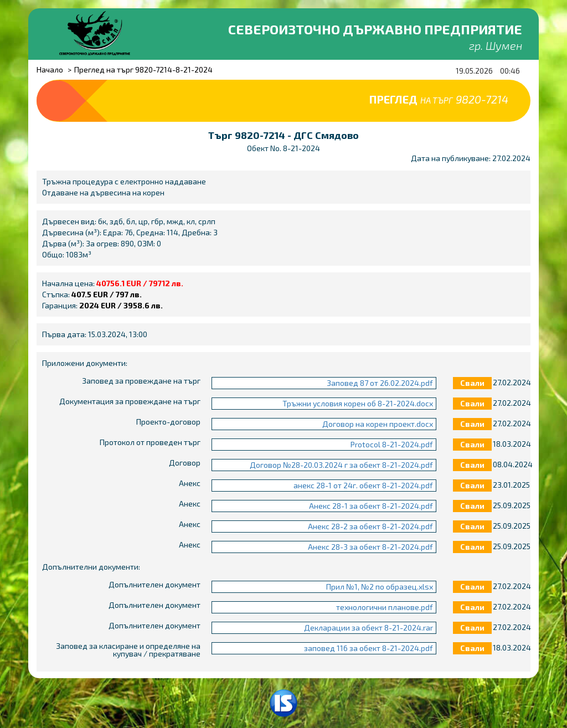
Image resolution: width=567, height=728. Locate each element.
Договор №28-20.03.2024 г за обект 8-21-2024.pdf (341, 465)
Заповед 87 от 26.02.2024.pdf (380, 383)
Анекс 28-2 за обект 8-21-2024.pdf (370, 526)
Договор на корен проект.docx (378, 424)
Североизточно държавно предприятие (375, 29)
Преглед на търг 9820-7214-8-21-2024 (143, 69)
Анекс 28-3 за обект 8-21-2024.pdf (370, 547)
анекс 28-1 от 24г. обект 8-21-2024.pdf (363, 485)
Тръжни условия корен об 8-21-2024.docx (358, 403)
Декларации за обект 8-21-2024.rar (368, 628)
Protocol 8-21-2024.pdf (392, 444)
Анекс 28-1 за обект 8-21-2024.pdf (371, 506)
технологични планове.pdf (385, 607)
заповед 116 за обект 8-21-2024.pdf (368, 648)
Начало (50, 69)
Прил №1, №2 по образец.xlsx (380, 587)
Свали (472, 383)
